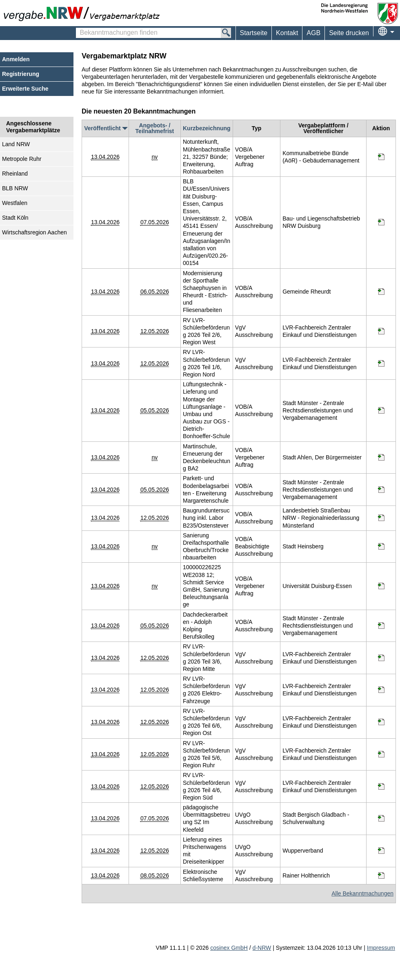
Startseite (254, 33)
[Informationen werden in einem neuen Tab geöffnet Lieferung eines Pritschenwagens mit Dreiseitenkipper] (381, 851)
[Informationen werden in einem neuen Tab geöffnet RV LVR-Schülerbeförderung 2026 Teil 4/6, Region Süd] (381, 786)
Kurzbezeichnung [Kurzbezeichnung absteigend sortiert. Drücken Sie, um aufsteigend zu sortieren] (207, 128)
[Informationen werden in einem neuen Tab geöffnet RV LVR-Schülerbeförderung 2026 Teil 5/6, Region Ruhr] (381, 754)
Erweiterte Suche (25, 89)
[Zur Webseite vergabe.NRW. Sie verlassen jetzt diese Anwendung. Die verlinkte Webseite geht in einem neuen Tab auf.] (84, 13)
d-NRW (262, 948)
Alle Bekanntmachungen (362, 893)
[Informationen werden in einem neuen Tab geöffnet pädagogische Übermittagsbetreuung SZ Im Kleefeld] (381, 818)
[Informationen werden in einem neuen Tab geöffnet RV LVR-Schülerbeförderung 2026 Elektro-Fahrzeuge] (381, 690)
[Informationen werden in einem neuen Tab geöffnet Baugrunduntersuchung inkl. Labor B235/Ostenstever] (381, 518)
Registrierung (21, 74)
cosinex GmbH (229, 948)
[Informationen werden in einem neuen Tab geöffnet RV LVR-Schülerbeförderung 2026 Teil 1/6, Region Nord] (381, 363)
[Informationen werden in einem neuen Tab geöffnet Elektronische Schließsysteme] (381, 875)
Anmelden (16, 59)
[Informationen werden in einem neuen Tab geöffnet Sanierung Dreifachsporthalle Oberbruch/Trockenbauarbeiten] (381, 546)
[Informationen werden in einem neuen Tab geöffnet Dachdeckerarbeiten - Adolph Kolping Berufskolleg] (381, 626)
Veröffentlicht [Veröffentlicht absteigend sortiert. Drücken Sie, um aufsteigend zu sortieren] (105, 128)
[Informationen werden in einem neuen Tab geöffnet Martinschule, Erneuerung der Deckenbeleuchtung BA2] (381, 457)
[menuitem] (287, 33)
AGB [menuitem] (313, 33)
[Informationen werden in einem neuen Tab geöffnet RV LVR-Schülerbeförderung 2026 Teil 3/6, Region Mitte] (381, 658)
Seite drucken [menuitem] (349, 33)
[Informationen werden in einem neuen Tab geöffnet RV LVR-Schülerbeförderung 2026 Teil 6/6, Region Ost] (381, 722)
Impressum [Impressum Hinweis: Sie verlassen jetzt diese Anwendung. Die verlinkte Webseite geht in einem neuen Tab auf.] (381, 948)
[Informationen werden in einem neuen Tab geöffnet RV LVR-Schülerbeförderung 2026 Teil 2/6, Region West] (381, 331)
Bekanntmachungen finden (80, 29)
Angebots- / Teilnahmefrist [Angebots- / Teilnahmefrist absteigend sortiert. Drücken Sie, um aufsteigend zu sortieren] (155, 128)
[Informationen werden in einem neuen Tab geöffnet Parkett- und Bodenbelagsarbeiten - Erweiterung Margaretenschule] (381, 490)
